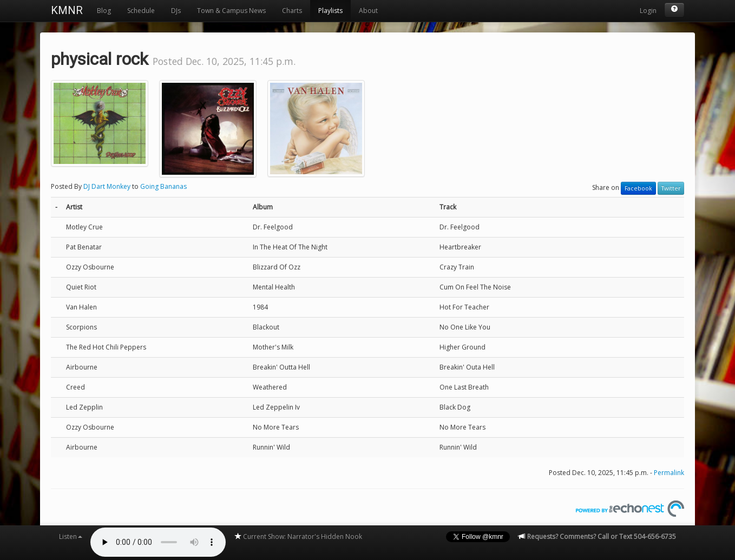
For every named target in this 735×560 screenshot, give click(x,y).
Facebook (638, 188)
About (368, 11)
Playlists (330, 11)
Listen (71, 536)
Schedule (141, 11)
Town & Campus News (231, 11)
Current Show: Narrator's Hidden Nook (298, 536)
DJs (176, 11)
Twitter (671, 188)
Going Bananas (163, 186)
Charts (292, 11)
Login (648, 11)
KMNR (67, 10)
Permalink (669, 473)
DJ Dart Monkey (107, 186)
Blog (104, 11)
